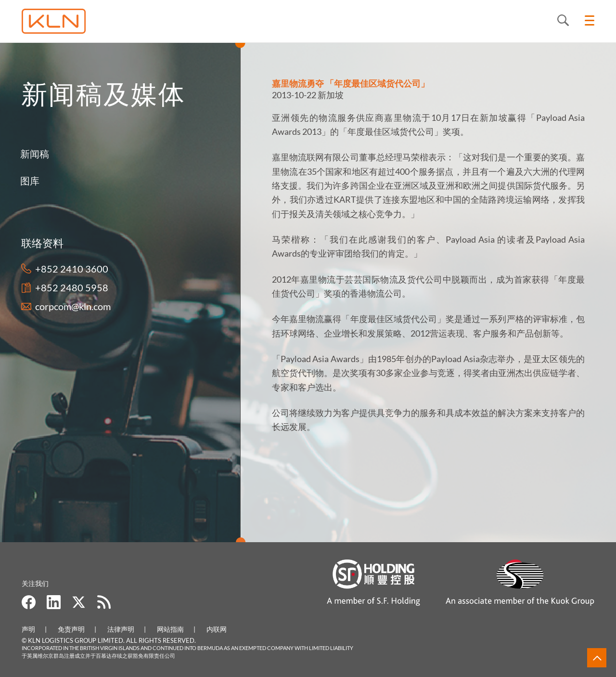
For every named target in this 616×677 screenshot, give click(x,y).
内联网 (217, 629)
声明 (28, 629)
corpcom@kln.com (69, 306)
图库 (13, 181)
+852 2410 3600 (67, 269)
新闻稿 (17, 154)
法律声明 (121, 629)
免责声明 (71, 629)
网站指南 (170, 629)
